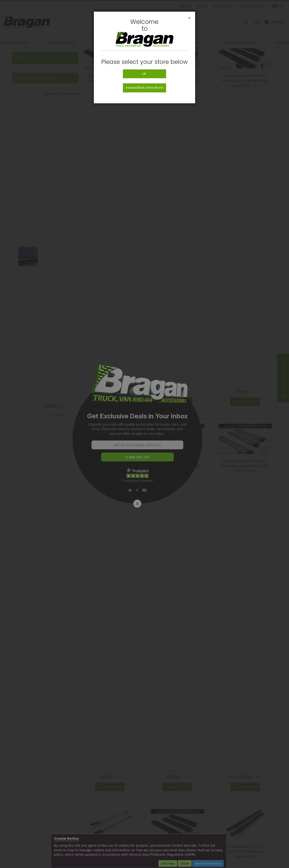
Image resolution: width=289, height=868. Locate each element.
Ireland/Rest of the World (144, 88)
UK (144, 74)
